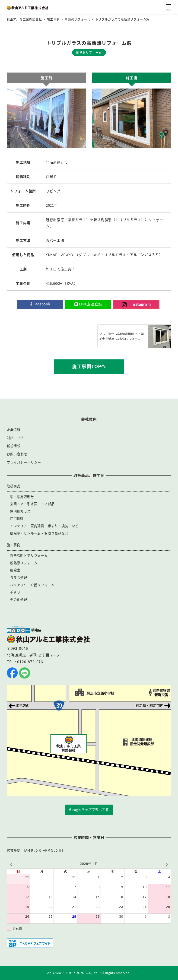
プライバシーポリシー (24, 462)
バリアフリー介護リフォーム (32, 585)
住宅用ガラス (20, 511)
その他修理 (19, 599)
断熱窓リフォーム (24, 563)
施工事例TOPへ (89, 366)
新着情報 (14, 446)
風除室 (15, 570)
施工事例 (14, 545)
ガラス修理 (19, 577)
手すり (15, 592)
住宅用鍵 (17, 518)
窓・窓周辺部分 (22, 497)
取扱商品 (14, 486)
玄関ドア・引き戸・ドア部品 (32, 504)
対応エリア (15, 438)
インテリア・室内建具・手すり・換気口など (44, 526)
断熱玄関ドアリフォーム (29, 555)
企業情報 (14, 430)
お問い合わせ (17, 454)
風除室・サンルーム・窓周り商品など (39, 533)
